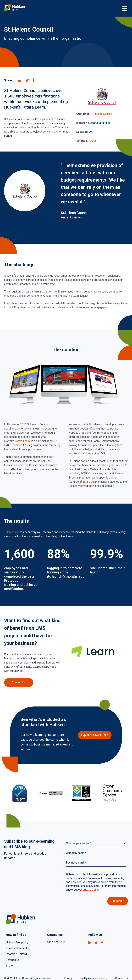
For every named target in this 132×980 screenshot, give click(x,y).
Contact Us (19, 682)
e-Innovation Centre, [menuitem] (18, 948)
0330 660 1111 (56, 942)
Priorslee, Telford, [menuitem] (17, 954)
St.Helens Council (101, 114)
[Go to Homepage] (63, 8)
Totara (92, 141)
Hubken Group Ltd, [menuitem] (17, 942)
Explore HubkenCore (95, 735)
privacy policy (91, 890)
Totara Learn (22, 441)
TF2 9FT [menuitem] (11, 966)
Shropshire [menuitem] (12, 960)
